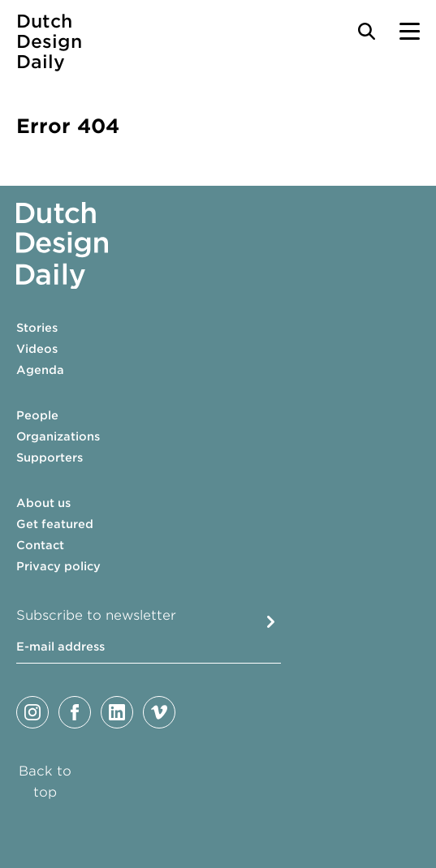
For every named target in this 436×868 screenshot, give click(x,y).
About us (43, 503)
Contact (40, 545)
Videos (37, 349)
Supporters (50, 458)
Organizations (58, 436)
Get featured (55, 524)
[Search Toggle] (367, 31)
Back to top (45, 782)
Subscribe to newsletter (96, 615)
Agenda (40, 370)
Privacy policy (58, 566)
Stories (37, 328)
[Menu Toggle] (410, 31)
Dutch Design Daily (49, 42)
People (37, 415)
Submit (271, 622)
